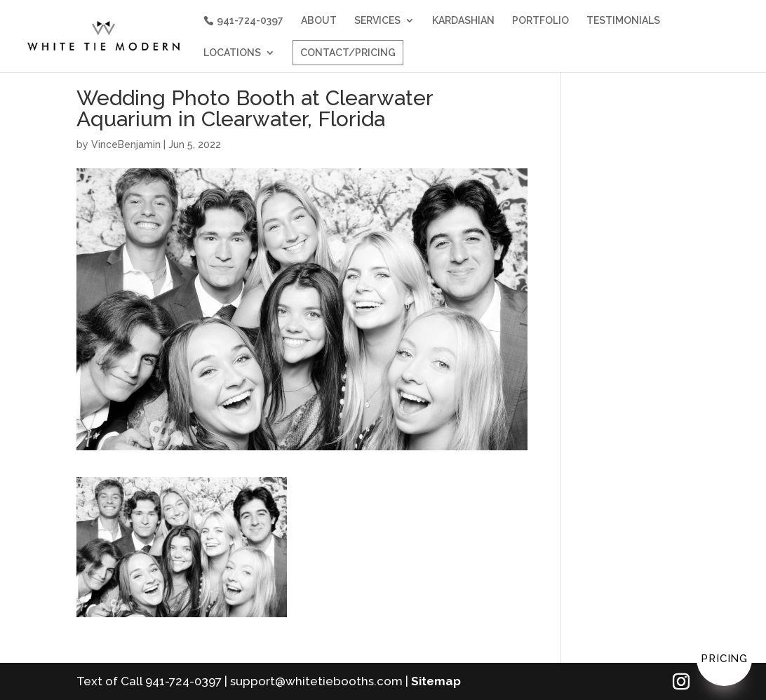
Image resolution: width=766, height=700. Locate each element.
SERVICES (377, 21)
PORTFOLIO (540, 21)
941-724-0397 (250, 20)
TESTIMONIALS (623, 21)
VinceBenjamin (126, 144)
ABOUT (319, 21)
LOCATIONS (232, 53)
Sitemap (436, 681)
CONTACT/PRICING (348, 53)
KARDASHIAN (463, 21)
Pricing (724, 659)
